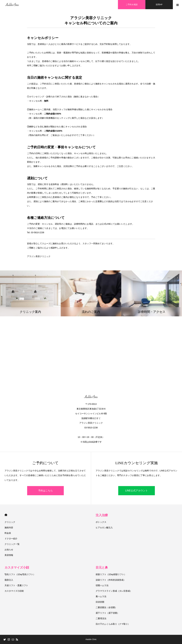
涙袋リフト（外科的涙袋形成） (111, 580)
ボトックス (101, 522)
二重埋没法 (101, 618)
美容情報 (9, 555)
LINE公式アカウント (137, 491)
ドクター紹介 (11, 539)
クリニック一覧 (12, 544)
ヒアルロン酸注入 (104, 528)
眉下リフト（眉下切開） (107, 613)
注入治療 (102, 515)
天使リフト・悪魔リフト (16, 585)
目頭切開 (100, 602)
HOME (6, 515)
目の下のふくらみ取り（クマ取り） (113, 624)
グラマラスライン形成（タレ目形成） (114, 591)
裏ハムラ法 (101, 596)
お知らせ (9, 550)
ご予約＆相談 (132, 5)
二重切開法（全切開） (106, 607)
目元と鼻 (102, 567)
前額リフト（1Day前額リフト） (111, 574)
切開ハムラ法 (102, 585)
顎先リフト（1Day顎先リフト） (20, 574)
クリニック (10, 522)
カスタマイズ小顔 (17, 567)
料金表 (8, 533)
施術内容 (9, 528)
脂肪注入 (9, 580)
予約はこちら (45, 491)
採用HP (159, 5)
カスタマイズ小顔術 (14, 591)
